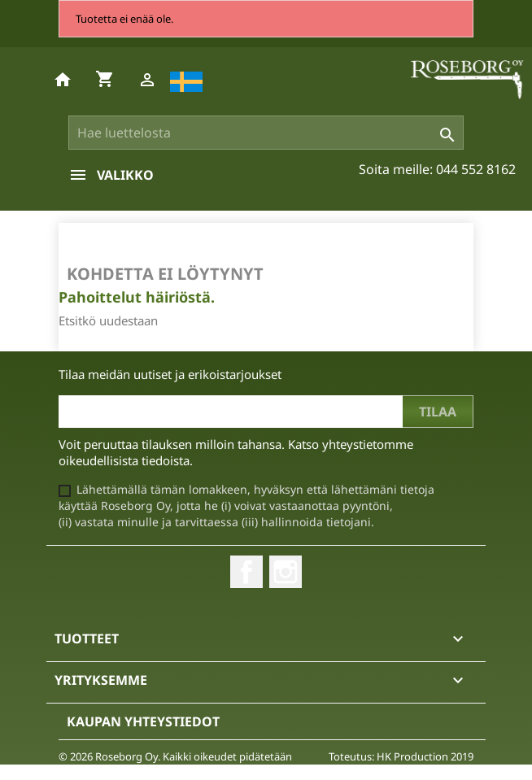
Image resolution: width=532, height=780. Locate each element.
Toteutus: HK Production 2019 (401, 756)
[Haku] (266, 133)
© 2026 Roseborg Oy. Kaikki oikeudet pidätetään (175, 756)
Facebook (246, 572)
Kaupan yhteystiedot (143, 721)
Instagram (286, 572)
